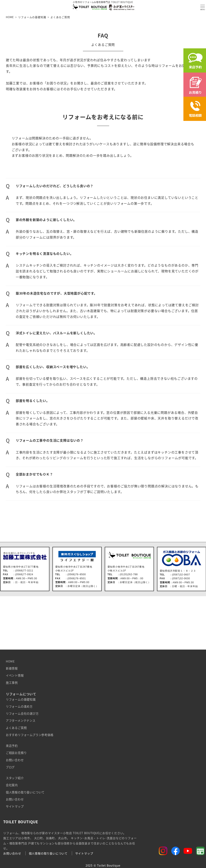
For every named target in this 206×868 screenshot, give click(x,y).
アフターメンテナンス (21, 721)
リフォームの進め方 (19, 706)
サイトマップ (15, 806)
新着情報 (12, 668)
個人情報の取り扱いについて (25, 792)
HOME (10, 661)
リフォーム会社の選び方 (22, 713)
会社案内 (12, 785)
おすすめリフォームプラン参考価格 (30, 735)
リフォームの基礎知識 (21, 699)
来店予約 (12, 746)
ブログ (10, 767)
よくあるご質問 (16, 728)
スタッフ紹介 (15, 778)
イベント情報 (15, 675)
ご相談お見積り (16, 753)
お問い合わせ (15, 760)
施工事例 (12, 683)
